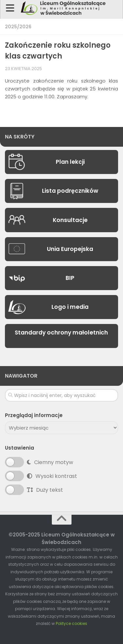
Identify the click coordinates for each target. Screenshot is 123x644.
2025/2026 (18, 27)
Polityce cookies (72, 623)
